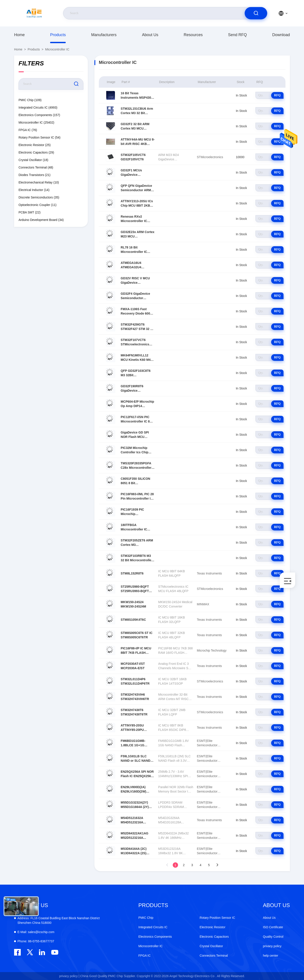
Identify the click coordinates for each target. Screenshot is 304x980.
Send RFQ (237, 35)
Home (19, 35)
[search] (256, 13)
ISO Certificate (273, 927)
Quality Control (273, 937)
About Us (150, 35)
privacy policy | (69, 976)
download (281, 35)
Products (58, 35)
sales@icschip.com (36, 932)
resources (193, 35)
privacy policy (272, 946)
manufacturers (104, 35)
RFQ (277, 95)
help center (271, 956)
